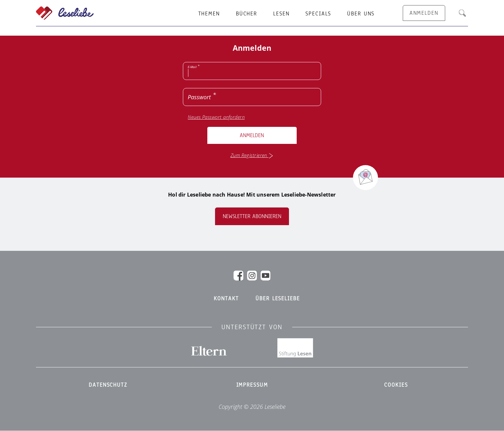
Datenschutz (108, 385)
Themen (209, 14)
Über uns (361, 14)
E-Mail (192, 67)
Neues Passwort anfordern (216, 117)
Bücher (247, 14)
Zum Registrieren (252, 155)
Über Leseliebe (278, 299)
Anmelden (252, 135)
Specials (318, 14)
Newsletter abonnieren (252, 216)
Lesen (281, 14)
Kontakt (226, 299)
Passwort (199, 97)
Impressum (252, 385)
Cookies (396, 385)
